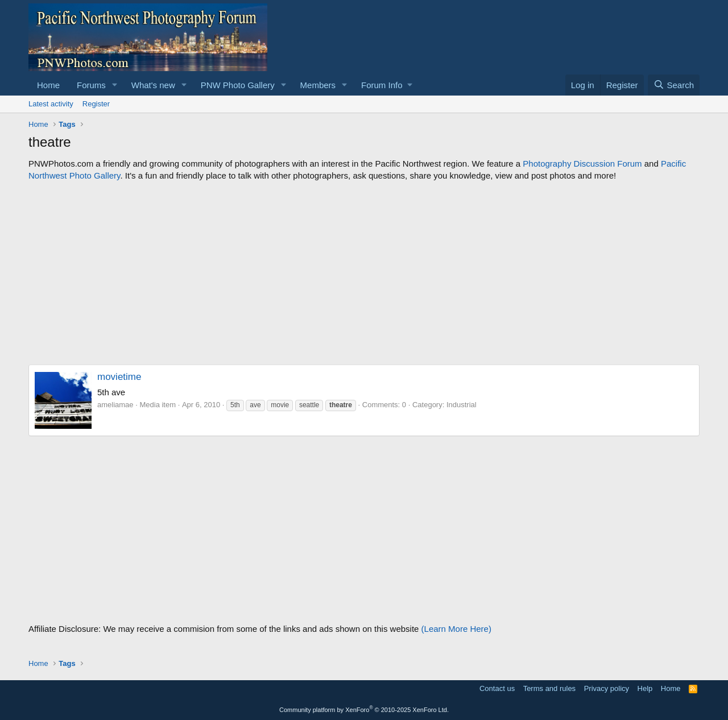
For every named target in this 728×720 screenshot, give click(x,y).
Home (48, 85)
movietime (119, 377)
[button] (115, 85)
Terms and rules (549, 688)
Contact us (497, 688)
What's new (153, 85)
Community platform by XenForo (364, 710)
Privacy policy (607, 688)
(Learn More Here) (456, 629)
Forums (91, 85)
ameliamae (115, 405)
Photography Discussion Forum (582, 164)
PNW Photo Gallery (238, 85)
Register (96, 104)
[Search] (674, 85)
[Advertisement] (364, 273)
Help (645, 688)
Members (318, 85)
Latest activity (51, 104)
